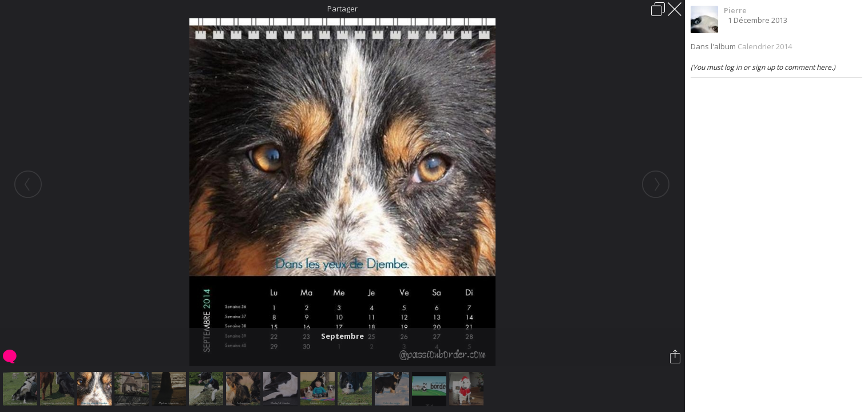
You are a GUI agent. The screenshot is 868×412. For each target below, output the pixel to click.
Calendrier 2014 (765, 46)
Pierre (735, 10)
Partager (342, 9)
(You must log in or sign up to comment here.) (763, 67)
